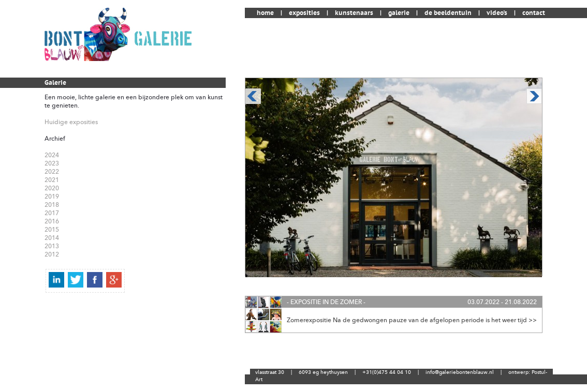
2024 (52, 155)
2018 (52, 205)
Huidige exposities (71, 122)
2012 (52, 254)
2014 (52, 238)
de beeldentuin (448, 13)
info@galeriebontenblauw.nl (460, 372)
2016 (52, 221)
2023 (52, 163)
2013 (52, 246)
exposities (304, 13)
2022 (52, 172)
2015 (52, 230)
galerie (399, 13)
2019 (52, 197)
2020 (52, 188)
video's (497, 13)
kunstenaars (354, 13)
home (265, 13)
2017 (52, 213)
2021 (52, 180)
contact (534, 13)
